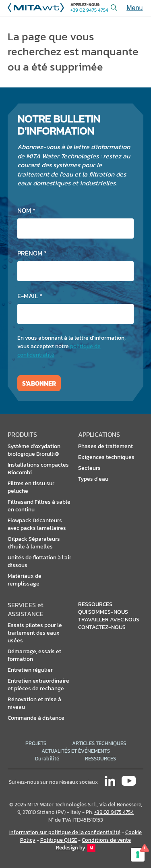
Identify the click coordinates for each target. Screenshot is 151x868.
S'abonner (39, 383)
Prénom (32, 253)
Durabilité (47, 759)
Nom (26, 210)
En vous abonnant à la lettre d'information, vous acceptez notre (71, 346)
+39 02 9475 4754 (89, 10)
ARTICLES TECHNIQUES (99, 743)
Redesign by (76, 848)
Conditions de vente (106, 840)
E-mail (30, 296)
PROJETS (36, 743)
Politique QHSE (59, 840)
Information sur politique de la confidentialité (65, 832)
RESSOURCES (100, 759)
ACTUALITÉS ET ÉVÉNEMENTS (76, 751)
